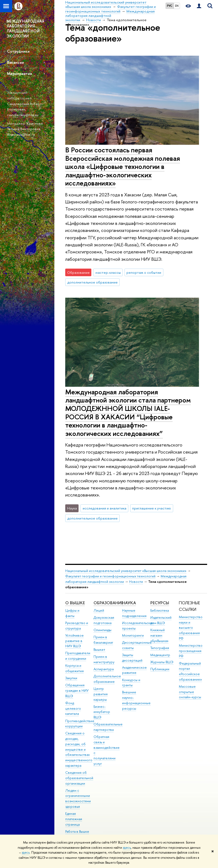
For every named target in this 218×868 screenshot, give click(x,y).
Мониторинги (133, 635)
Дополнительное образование (107, 679)
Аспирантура (104, 669)
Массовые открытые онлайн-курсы (190, 692)
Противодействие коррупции (80, 724)
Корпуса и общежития (74, 668)
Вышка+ (99, 650)
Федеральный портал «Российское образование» (190, 671)
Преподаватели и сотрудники (78, 656)
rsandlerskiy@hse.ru (23, 115)
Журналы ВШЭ (162, 662)
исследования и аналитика (105, 508)
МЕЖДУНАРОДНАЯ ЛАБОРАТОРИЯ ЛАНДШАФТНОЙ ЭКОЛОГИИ (25, 29)
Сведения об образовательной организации (79, 778)
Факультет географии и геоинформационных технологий (110, 576)
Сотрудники (18, 51)
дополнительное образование (93, 282)
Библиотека (160, 610)
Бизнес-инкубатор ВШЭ (102, 712)
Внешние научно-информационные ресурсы (136, 700)
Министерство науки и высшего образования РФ (191, 628)
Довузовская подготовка (104, 620)
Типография (160, 648)
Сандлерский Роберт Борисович (24, 107)
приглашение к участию (152, 508)
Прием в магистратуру (104, 659)
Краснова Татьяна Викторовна (25, 126)
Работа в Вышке (77, 831)
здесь (127, 848)
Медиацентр (160, 655)
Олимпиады (102, 630)
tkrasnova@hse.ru (21, 134)
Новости (136, 582)
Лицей (99, 610)
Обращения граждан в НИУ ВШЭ (77, 691)
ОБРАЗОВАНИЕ (108, 603)
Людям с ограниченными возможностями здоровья (78, 798)
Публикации (160, 669)
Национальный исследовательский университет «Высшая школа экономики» (126, 571)
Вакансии (15, 62)
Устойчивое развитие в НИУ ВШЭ (74, 641)
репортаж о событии (144, 272)
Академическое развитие (134, 670)
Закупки (71, 678)
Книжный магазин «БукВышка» (159, 635)
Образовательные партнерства (108, 727)
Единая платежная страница (74, 819)
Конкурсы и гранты (131, 683)
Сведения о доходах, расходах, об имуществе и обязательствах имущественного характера (79, 749)
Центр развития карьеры (101, 694)
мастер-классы (108, 272)
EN (177, 6)
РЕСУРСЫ (160, 603)
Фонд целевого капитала (73, 708)
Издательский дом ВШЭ (161, 620)
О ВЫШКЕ (75, 603)
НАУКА (129, 603)
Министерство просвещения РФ (191, 651)
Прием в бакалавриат (103, 640)
